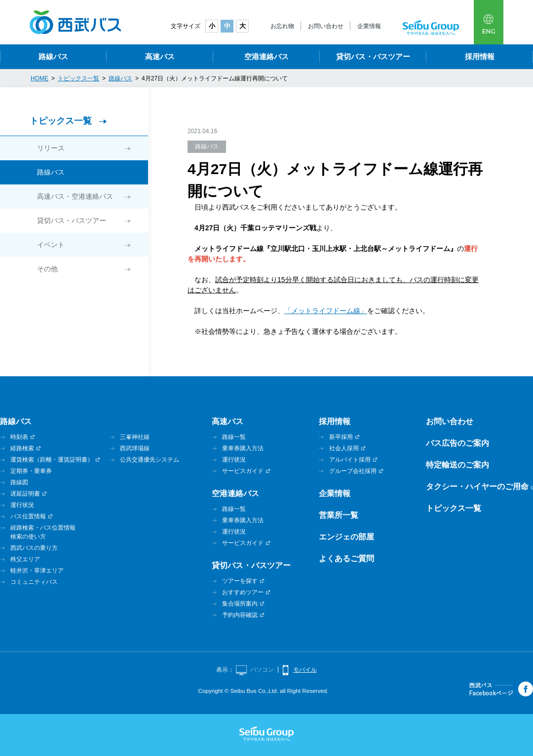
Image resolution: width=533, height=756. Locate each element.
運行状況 (22, 505)
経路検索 (22, 448)
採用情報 (480, 56)
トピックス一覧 (61, 121)
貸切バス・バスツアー (373, 56)
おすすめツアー (243, 592)
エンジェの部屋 (346, 537)
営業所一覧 (339, 515)
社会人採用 (344, 448)
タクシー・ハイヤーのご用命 (477, 486)
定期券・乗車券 (31, 471)
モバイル (305, 670)
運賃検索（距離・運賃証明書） (52, 460)
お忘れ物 (282, 26)
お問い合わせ (326, 26)
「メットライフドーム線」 (326, 311)
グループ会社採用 (353, 471)
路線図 (19, 482)
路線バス (53, 56)
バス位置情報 (28, 516)
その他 (47, 269)
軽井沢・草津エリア (37, 571)
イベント (51, 245)
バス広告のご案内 (457, 443)
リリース (51, 148)
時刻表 (19, 437)
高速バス (160, 56)
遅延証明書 (25, 494)
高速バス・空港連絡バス (75, 196)
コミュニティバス (34, 582)
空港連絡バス (266, 56)
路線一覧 (234, 437)
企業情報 (369, 26)
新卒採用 (341, 437)
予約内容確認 (240, 615)
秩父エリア (25, 559)
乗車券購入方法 (243, 448)
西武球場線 (135, 448)
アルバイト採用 (350, 460)
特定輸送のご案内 (457, 465)
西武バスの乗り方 (34, 548)
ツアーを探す (240, 581)
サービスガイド (243, 471)
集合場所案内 (240, 604)
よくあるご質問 (346, 558)
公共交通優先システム (150, 460)
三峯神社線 (135, 437)
